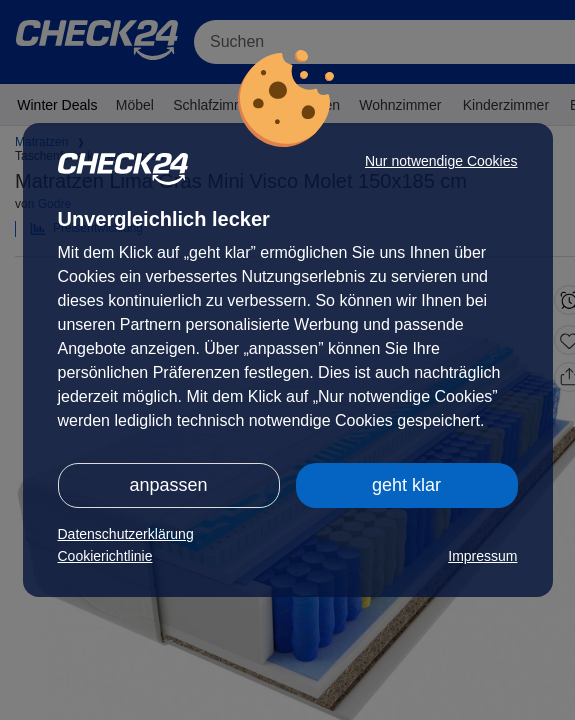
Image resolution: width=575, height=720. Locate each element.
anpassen (168, 485)
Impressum (482, 556)
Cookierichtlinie (105, 556)
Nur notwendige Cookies (441, 161)
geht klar (406, 485)
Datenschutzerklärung (126, 534)
